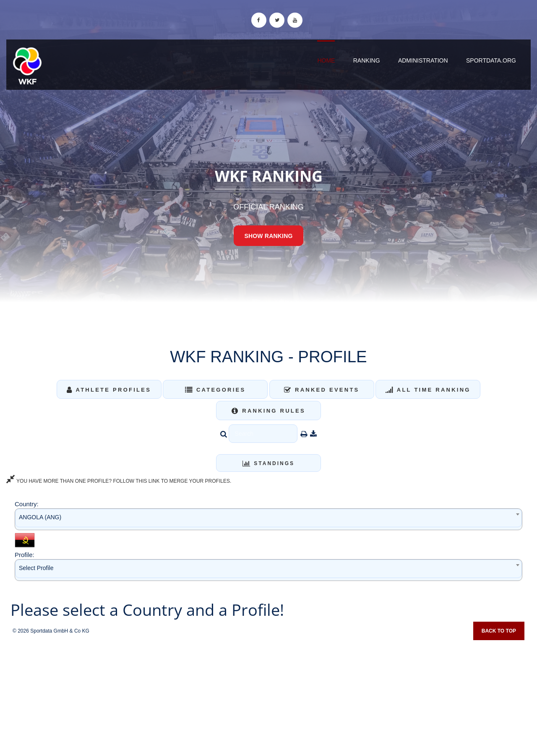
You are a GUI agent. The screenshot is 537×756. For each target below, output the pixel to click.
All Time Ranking (428, 390)
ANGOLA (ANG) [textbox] (40, 517)
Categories (215, 390)
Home (326, 60)
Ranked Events (322, 390)
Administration (423, 60)
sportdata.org (491, 60)
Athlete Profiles (109, 390)
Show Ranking (268, 236)
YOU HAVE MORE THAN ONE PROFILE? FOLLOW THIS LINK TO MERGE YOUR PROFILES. (119, 481)
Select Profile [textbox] (36, 568)
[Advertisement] (268, 695)
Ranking (367, 60)
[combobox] (268, 519)
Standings (268, 463)
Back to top (499, 631)
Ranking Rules (268, 411)
